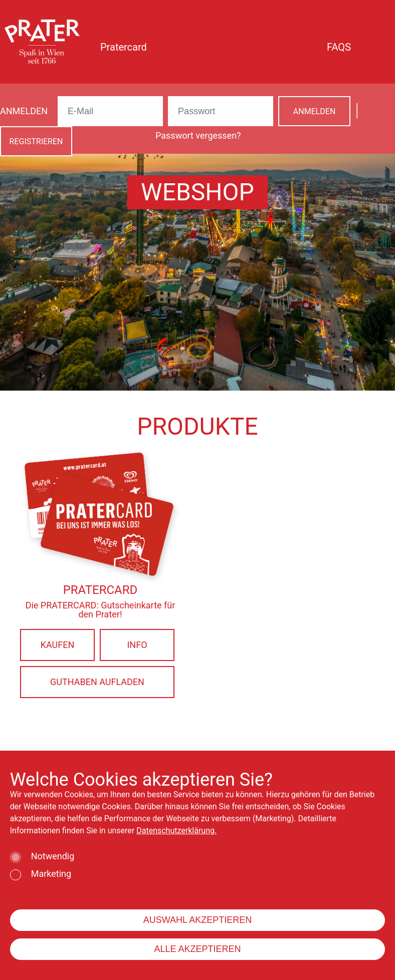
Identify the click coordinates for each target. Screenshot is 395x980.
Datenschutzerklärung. (176, 831)
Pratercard (124, 47)
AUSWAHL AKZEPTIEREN (198, 920)
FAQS (339, 47)
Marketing (51, 874)
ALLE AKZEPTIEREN (197, 949)
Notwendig (53, 857)
